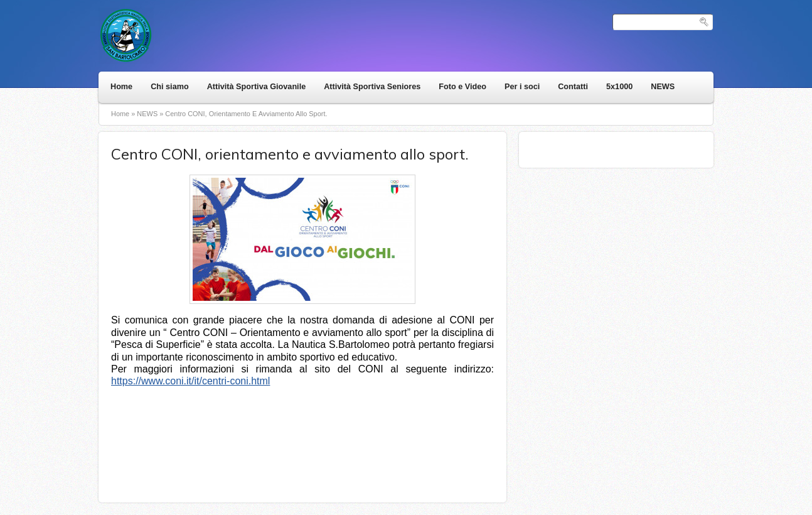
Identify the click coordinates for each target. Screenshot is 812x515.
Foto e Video (462, 87)
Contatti (573, 87)
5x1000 (619, 87)
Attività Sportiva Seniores (372, 87)
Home (121, 87)
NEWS (663, 87)
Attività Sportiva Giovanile (257, 87)
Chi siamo (169, 87)
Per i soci (522, 87)
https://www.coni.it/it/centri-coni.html (190, 381)
